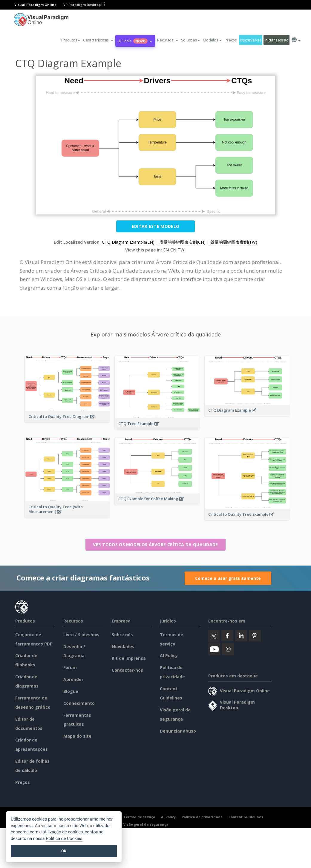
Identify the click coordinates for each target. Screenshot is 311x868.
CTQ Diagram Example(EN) (128, 242)
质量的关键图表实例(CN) (182, 242)
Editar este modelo (155, 226)
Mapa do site (77, 736)
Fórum (70, 667)
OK (64, 851)
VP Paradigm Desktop (84, 5)
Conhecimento (79, 703)
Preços (231, 40)
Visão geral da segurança (146, 824)
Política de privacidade (202, 817)
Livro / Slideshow (81, 635)
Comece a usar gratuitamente (228, 578)
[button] (98, 40)
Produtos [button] (71, 40)
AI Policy (169, 655)
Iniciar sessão (276, 40)
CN (173, 250)
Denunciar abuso (178, 731)
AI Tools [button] (135, 41)
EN (166, 250)
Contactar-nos (127, 670)
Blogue (71, 691)
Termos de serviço (139, 817)
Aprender (73, 679)
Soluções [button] (191, 40)
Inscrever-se (251, 40)
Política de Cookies (64, 839)
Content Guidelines (246, 817)
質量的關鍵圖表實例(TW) (234, 242)
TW (181, 250)
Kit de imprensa (129, 658)
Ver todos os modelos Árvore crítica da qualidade (155, 545)
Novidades (123, 647)
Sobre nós (122, 635)
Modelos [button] (212, 40)
